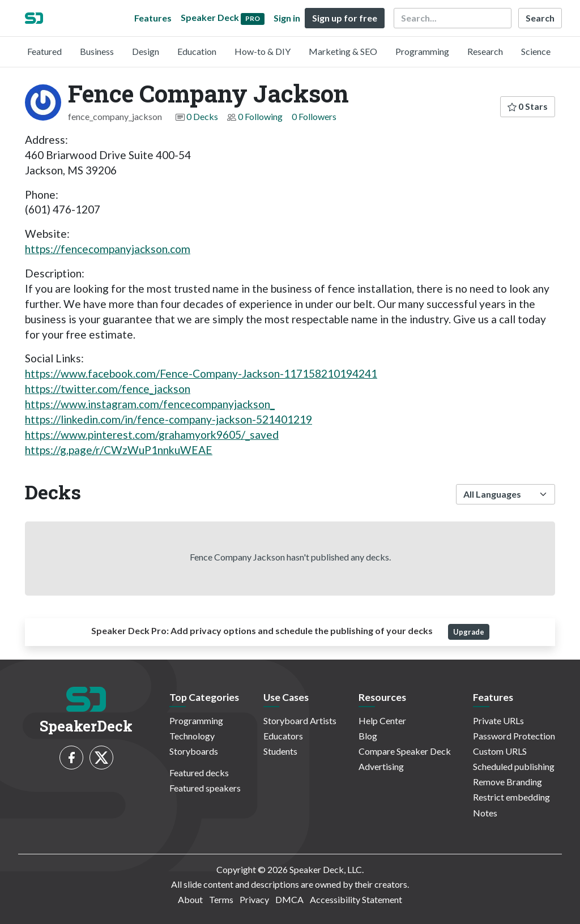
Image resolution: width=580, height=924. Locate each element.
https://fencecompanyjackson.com (108, 249)
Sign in (287, 18)
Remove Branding (507, 782)
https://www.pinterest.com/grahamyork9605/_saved (152, 435)
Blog (368, 736)
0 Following (260, 116)
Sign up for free (345, 18)
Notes (485, 813)
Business (97, 51)
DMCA (289, 899)
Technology (192, 736)
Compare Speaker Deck (405, 751)
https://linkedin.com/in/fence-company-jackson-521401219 (169, 419)
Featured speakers (205, 788)
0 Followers (314, 116)
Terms (221, 899)
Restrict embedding (511, 797)
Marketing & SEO (343, 51)
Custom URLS (500, 751)
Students (280, 751)
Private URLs (498, 720)
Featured (44, 51)
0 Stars (528, 106)
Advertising (381, 766)
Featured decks (199, 773)
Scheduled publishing (514, 766)
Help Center (382, 720)
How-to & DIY (263, 51)
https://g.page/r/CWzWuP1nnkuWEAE (119, 450)
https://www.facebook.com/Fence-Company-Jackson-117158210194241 (201, 373)
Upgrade (469, 632)
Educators (283, 736)
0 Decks (202, 116)
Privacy (254, 899)
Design (146, 51)
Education (197, 51)
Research (485, 51)
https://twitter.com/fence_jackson (108, 389)
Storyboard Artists (300, 720)
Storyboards (194, 751)
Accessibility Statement (356, 899)
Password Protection (514, 736)
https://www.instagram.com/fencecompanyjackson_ (150, 404)
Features (153, 18)
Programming (422, 51)
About (190, 899)
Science (536, 51)
